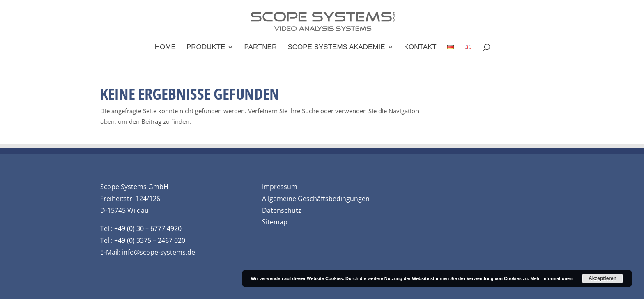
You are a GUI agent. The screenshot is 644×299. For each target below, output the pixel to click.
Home (165, 48)
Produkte (206, 48)
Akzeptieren (603, 278)
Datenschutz (282, 210)
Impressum (280, 187)
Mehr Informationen (551, 278)
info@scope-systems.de (159, 252)
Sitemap (275, 222)
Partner (261, 48)
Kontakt (420, 48)
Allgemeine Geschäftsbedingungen (316, 199)
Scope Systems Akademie (336, 48)
